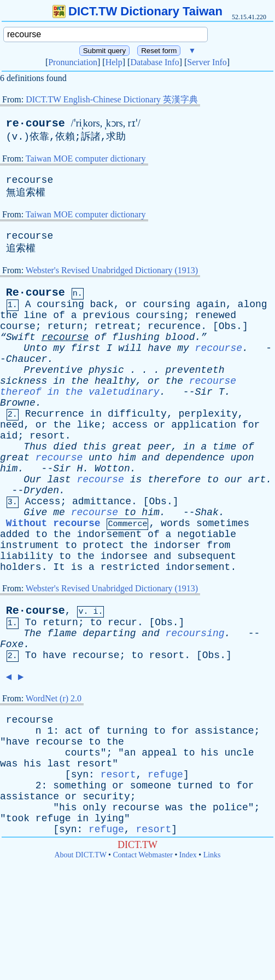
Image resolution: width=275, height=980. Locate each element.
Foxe (12, 644)
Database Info (154, 62)
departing (109, 633)
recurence (174, 326)
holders (21, 567)
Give (35, 512)
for (251, 425)
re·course (36, 123)
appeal (159, 753)
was (9, 764)
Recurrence (55, 414)
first (86, 348)
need (12, 425)
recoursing (195, 633)
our (233, 480)
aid (9, 436)
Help (114, 62)
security (106, 797)
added (15, 534)
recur (122, 622)
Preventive (53, 370)
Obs (227, 326)
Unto (35, 348)
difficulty (137, 414)
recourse (30, 180)
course (18, 326)
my (59, 348)
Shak (207, 512)
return (65, 326)
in (59, 381)
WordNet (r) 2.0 (54, 698)
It (59, 567)
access (130, 425)
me (59, 512)
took (18, 818)
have (159, 348)
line (35, 315)
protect (103, 545)
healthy (115, 381)
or (131, 304)
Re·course (36, 293)
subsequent (207, 556)
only (94, 808)
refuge (165, 775)
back (102, 304)
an (130, 753)
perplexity (208, 414)
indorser (177, 545)
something (80, 786)
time (224, 447)
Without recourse (53, 523)
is (136, 480)
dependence (195, 458)
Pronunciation (73, 62)
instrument (30, 545)
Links (212, 855)
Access (43, 501)
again (211, 304)
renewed (216, 315)
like (88, 425)
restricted (130, 567)
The (32, 633)
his (209, 753)
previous (106, 315)
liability (27, 556)
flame (62, 633)
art (257, 480)
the (9, 315)
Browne (18, 403)
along (253, 304)
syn (80, 775)
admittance (102, 501)
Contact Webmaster (143, 855)
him (127, 458)
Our (32, 480)
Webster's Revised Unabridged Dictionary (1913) (112, 270)
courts (83, 753)
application (204, 425)
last (59, 480)
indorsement (109, 534)
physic (106, 370)
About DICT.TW (80, 855)
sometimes (223, 523)
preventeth (195, 370)
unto (100, 458)
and (150, 458)
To (31, 622)
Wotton (112, 469)
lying (109, 818)
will (130, 348)
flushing (136, 337)
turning (127, 731)
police (230, 808)
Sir (203, 392)
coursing (60, 304)
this (94, 447)
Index (188, 855)
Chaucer (27, 359)
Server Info (207, 62)
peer (159, 447)
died (65, 447)
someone (151, 786)
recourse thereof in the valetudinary (118, 387)
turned (195, 786)
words (175, 523)
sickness (24, 381)
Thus (35, 447)
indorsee (124, 556)
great (127, 447)
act (74, 731)
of (59, 315)
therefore (174, 480)
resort (47, 436)
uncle (239, 753)
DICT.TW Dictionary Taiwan (137, 11)
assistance (225, 731)
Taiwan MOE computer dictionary (86, 158)
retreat (115, 326)
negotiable (207, 534)
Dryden (41, 491)
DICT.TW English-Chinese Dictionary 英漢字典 (112, 99)
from (218, 545)
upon (242, 458)
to (213, 480)
